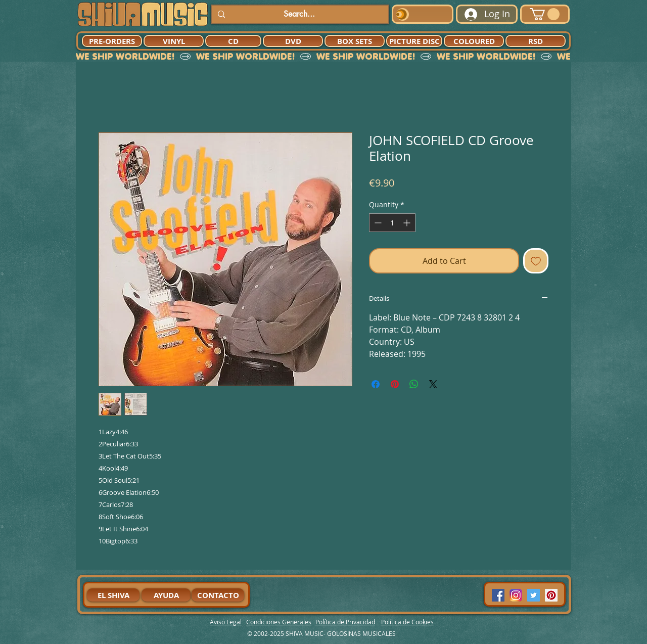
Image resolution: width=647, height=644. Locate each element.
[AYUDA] (166, 595)
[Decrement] (377, 223)
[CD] (233, 41)
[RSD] (536, 41)
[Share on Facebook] (376, 384)
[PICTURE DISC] (414, 41)
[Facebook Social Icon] (498, 595)
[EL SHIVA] (113, 595)
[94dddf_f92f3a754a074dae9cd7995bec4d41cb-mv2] (516, 595)
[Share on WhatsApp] (414, 384)
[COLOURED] (474, 41)
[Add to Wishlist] (536, 261)
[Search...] (299, 14)
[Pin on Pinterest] (395, 384)
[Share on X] (433, 384)
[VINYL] (174, 41)
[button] (545, 14)
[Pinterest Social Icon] (551, 595)
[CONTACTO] (218, 595)
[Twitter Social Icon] (534, 595)
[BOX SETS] (355, 41)
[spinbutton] (392, 223)
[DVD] (293, 41)
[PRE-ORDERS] (112, 41)
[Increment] (408, 223)
